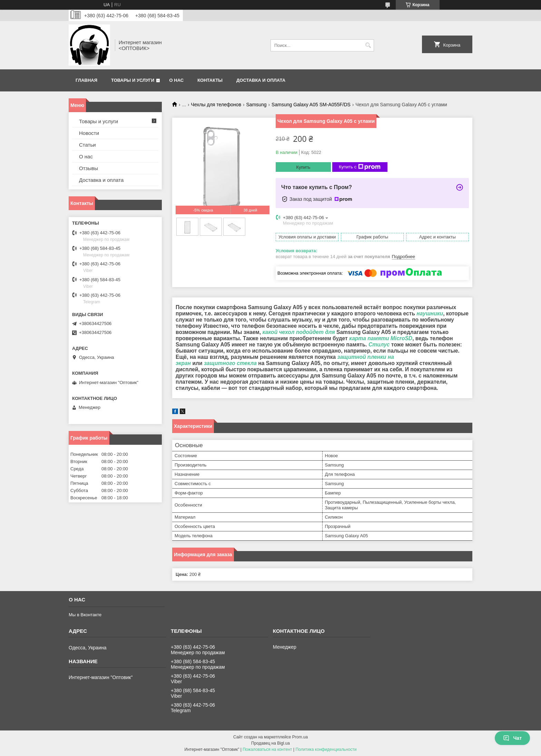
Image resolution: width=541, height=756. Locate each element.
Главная (86, 80)
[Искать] (368, 45)
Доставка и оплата (261, 80)
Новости (89, 133)
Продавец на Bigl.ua (270, 743)
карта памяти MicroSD (381, 338)
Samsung (257, 105)
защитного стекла (230, 363)
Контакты (210, 80)
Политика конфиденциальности (326, 749)
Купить (303, 167)
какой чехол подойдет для (298, 332)
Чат (512, 738)
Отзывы (88, 168)
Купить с (360, 167)
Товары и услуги (133, 80)
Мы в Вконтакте (85, 615)
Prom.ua (300, 737)
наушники (430, 313)
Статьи (87, 145)
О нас (177, 80)
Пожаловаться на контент (267, 749)
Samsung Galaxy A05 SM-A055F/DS (311, 105)
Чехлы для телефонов (216, 105)
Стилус (379, 345)
